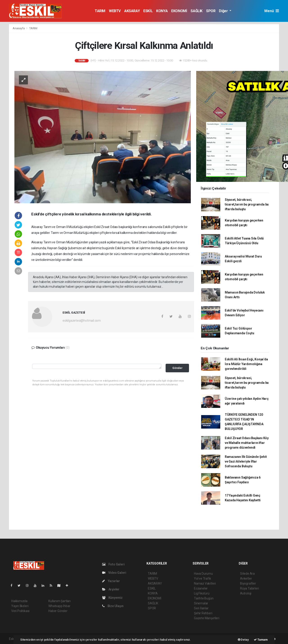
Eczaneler (201, 588)
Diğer (224, 11)
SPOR (211, 11)
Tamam (261, 640)
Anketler (246, 578)
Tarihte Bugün (204, 598)
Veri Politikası (20, 611)
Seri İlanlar (201, 608)
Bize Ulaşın (113, 606)
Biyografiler (248, 583)
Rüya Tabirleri (249, 588)
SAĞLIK (197, 11)
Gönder (177, 368)
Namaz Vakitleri (205, 583)
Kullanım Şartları (60, 601)
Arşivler (111, 589)
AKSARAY (132, 11)
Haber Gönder (58, 611)
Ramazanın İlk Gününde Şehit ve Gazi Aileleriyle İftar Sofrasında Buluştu (246, 461)
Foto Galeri (113, 564)
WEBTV (115, 11)
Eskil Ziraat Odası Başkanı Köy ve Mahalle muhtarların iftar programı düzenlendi (247, 443)
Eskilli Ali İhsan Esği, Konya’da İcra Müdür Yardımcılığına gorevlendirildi (246, 364)
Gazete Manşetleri (207, 618)
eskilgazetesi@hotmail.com (82, 321)
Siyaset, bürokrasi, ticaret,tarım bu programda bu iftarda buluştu (247, 204)
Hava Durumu (203, 574)
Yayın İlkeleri (20, 606)
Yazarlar (111, 581)
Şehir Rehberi (203, 613)
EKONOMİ (179, 11)
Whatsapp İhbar (59, 606)
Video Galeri (114, 573)
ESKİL (148, 11)
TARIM (100, 11)
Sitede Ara (247, 574)
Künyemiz (112, 598)
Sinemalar (201, 603)
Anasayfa (19, 28)
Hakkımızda (19, 601)
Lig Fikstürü (202, 593)
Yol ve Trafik (202, 578)
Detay (243, 640)
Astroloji (246, 593)
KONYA (162, 11)
